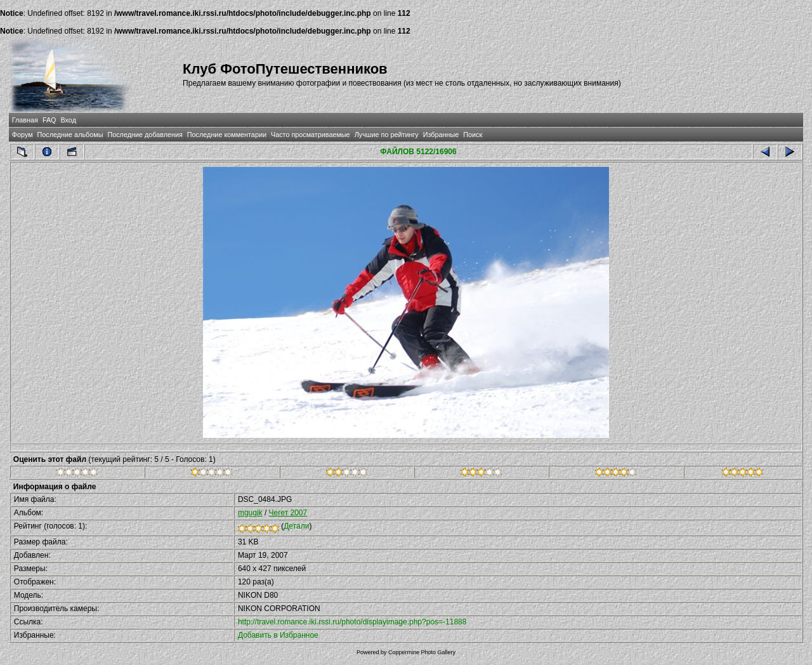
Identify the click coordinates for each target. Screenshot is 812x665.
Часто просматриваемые (311, 135)
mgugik (250, 513)
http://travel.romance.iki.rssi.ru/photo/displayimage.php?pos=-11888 (352, 622)
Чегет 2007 (288, 513)
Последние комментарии (227, 135)
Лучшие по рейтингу (387, 135)
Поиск (473, 135)
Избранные (441, 135)
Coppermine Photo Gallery (422, 652)
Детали (296, 526)
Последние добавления (145, 135)
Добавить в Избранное (278, 635)
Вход (69, 120)
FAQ (49, 120)
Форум (23, 135)
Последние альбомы (70, 135)
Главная (25, 120)
